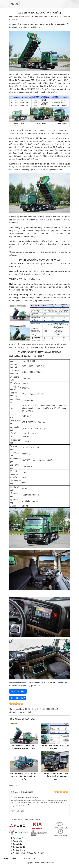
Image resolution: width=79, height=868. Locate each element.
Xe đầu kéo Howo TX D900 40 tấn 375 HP (55, 737)
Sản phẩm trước (16, 820)
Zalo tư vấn (9, 859)
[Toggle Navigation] (14, 4)
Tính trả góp (18, 698)
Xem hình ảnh (18, 691)
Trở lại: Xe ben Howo (32, 820)
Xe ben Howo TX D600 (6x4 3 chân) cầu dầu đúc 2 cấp (24, 737)
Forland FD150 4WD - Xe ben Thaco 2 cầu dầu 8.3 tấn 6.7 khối (24, 766)
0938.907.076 (29, 859)
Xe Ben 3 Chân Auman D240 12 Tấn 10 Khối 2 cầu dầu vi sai (55, 766)
